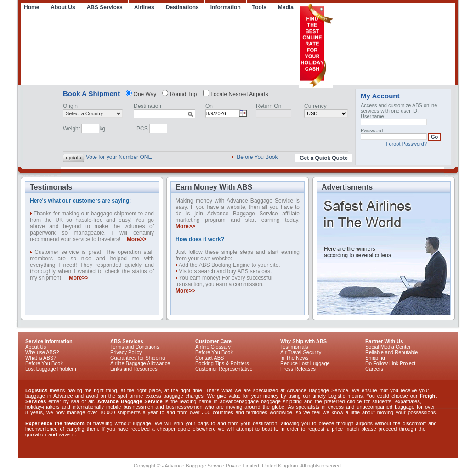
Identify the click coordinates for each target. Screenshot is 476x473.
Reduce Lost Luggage (305, 363)
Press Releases (298, 369)
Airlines (144, 7)
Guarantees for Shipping (138, 358)
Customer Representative (224, 369)
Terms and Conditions (135, 347)
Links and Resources (134, 369)
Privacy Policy (126, 352)
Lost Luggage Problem (51, 369)
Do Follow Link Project (390, 363)
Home (31, 7)
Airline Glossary (213, 347)
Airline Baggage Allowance (140, 363)
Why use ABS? (42, 352)
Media (286, 7)
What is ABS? (41, 358)
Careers (374, 369)
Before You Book (257, 157)
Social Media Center (388, 347)
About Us (63, 7)
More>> (137, 239)
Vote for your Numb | (111, 157)
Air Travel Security (301, 352)
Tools (259, 7)
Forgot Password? (406, 144)
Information (226, 7)
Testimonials (294, 347)
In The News (295, 358)
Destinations (182, 7)
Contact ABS (210, 358)
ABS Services (105, 7)
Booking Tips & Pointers (222, 363)
